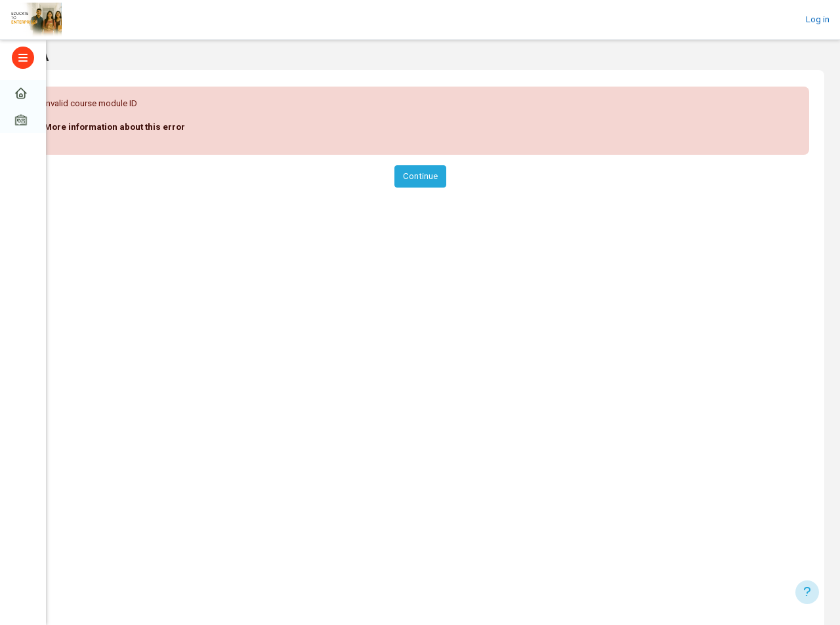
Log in (818, 19)
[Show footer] (807, 592)
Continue (420, 176)
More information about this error (115, 127)
